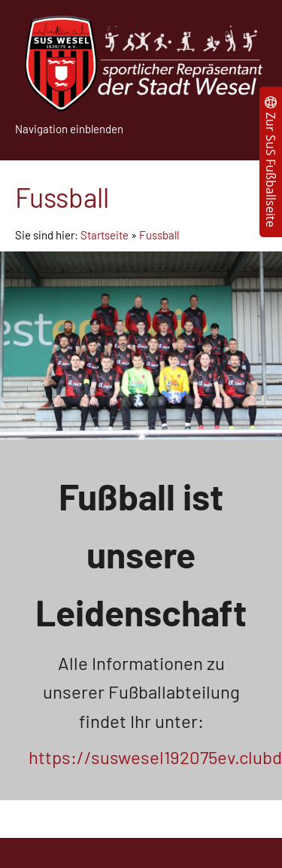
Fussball (159, 235)
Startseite (105, 235)
